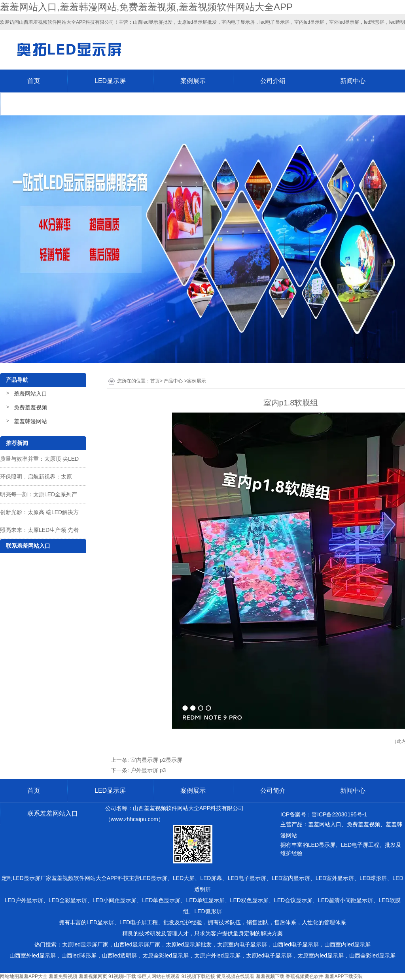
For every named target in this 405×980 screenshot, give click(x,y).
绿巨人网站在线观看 (159, 976)
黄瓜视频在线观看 (235, 976)
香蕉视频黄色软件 (305, 976)
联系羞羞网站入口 (53, 104)
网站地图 (9, 976)
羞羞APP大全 (33, 976)
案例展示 (193, 81)
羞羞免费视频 (63, 976)
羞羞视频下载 (270, 976)
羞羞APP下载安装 (344, 976)
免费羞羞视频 (30, 407)
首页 (34, 81)
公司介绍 (273, 81)
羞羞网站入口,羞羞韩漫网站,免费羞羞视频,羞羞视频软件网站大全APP (146, 7)
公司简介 (273, 791)
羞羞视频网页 (93, 976)
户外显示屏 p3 (148, 770)
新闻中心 (353, 81)
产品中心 (173, 381)
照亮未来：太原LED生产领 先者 (39, 530)
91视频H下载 (122, 976)
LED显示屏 (110, 81)
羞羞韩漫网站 (30, 421)
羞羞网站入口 (30, 394)
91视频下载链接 (198, 976)
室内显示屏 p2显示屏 (156, 760)
